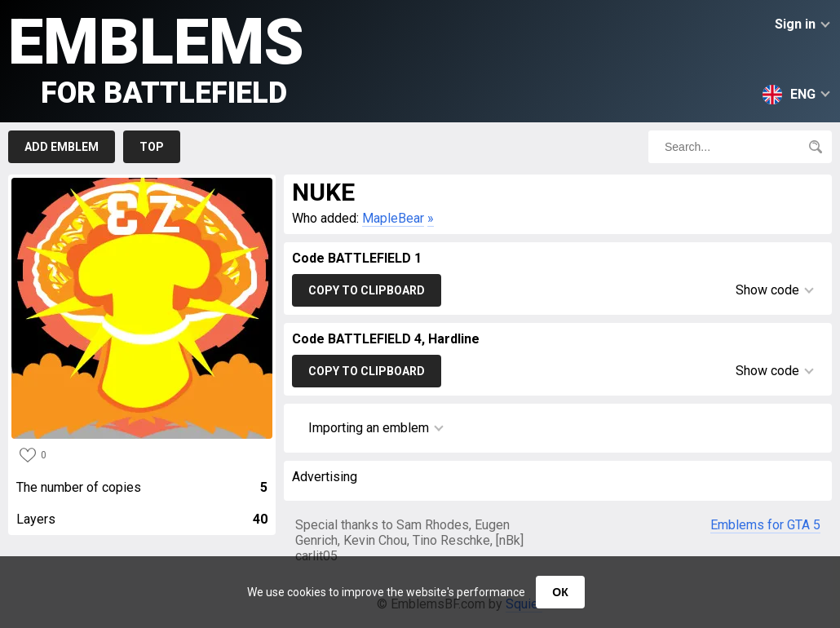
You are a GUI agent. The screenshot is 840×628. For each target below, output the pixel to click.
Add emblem (62, 147)
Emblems (156, 57)
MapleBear (393, 218)
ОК (560, 592)
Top (152, 147)
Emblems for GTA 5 (765, 525)
